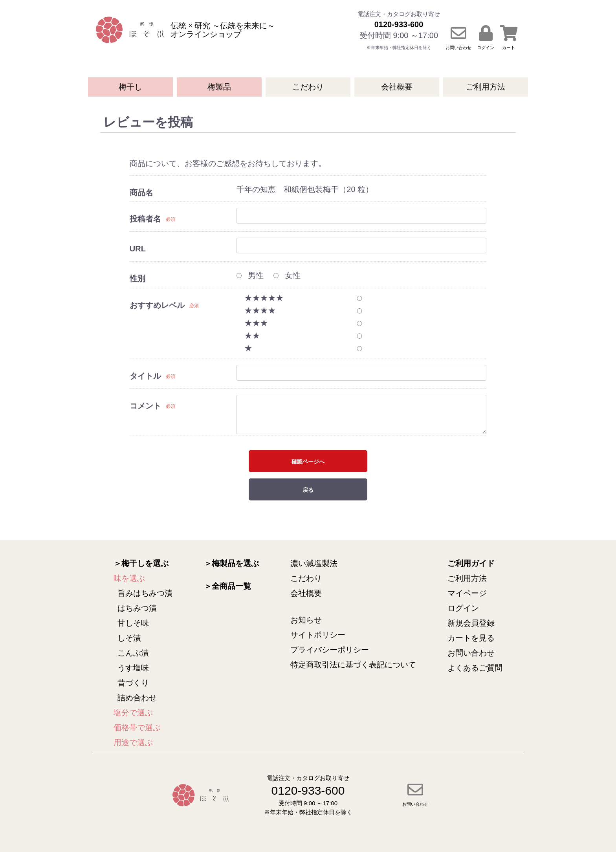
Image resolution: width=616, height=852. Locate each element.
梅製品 (219, 87)
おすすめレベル (157, 305)
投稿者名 (145, 219)
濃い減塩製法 (314, 563)
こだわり (308, 87)
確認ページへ (308, 462)
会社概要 (397, 87)
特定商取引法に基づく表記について (353, 665)
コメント (145, 406)
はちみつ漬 (137, 608)
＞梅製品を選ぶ (231, 563)
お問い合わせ (471, 653)
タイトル (145, 376)
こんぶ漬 (133, 653)
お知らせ (306, 620)
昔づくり (133, 683)
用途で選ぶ (133, 742)
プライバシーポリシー (330, 650)
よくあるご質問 (475, 668)
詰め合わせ (137, 698)
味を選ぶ (129, 578)
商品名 (141, 192)
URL (138, 249)
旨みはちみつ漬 (145, 593)
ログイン (463, 608)
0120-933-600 (399, 24)
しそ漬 (129, 638)
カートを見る (471, 638)
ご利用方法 (486, 87)
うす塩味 (133, 668)
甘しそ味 (133, 623)
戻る (308, 490)
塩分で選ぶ (133, 713)
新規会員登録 (471, 623)
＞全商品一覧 (227, 586)
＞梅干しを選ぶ (141, 563)
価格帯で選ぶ (137, 727)
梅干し (130, 87)
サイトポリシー (318, 635)
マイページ (467, 593)
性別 (137, 279)
